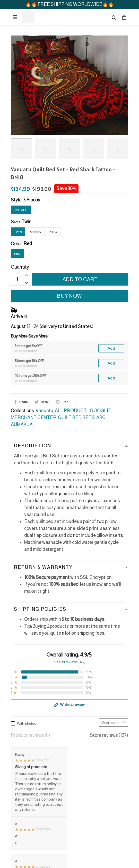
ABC (101, 418)
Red (28, 244)
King (53, 232)
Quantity (20, 267)
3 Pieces (32, 200)
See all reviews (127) (70, 662)
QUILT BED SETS (76, 418)
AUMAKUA (22, 424)
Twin (26, 222)
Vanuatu (44, 411)
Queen (36, 232)
